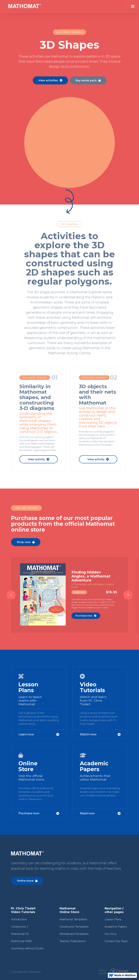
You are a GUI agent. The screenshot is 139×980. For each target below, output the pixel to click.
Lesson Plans (113, 919)
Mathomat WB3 (21, 941)
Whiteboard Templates (74, 934)
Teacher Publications (73, 941)
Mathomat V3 (20, 934)
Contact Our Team (116, 941)
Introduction (19, 919)
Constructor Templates (74, 927)
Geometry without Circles (27, 948)
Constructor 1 (19, 927)
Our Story (111, 934)
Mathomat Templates (73, 919)
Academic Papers (116, 927)
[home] (25, 6)
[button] (133, 6)
